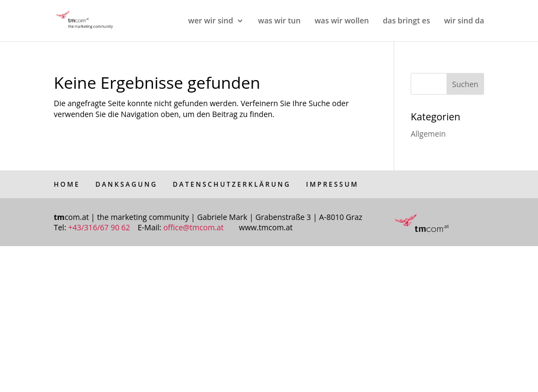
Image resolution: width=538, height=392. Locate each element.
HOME (67, 184)
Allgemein (428, 134)
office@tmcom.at (194, 227)
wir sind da (464, 21)
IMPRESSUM (332, 184)
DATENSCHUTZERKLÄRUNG (232, 184)
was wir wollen (342, 21)
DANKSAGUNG (126, 184)
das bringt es (406, 21)
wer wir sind (211, 21)
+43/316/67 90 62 (99, 227)
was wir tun (279, 21)
